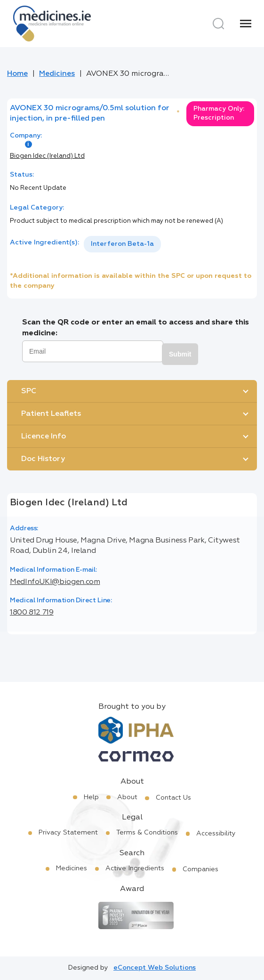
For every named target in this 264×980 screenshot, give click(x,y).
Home (17, 74)
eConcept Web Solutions (155, 968)
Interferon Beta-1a (122, 244)
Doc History (43, 459)
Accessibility (216, 834)
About (127, 797)
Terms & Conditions (147, 833)
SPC (29, 391)
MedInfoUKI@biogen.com (55, 582)
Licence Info (44, 437)
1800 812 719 (32, 613)
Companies (200, 869)
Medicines (57, 74)
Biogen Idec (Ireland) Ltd (47, 156)
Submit (180, 354)
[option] (122, 244)
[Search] (218, 24)
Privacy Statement (68, 833)
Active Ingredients (135, 868)
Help (91, 797)
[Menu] (246, 24)
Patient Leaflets (51, 414)
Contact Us (173, 798)
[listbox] (122, 244)
